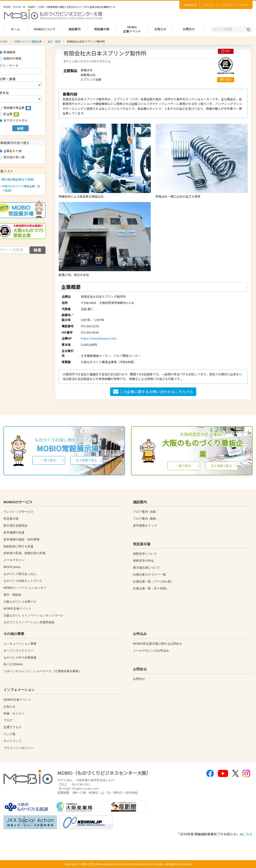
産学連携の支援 (14, 532)
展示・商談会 (12, 595)
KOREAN (243, 5)
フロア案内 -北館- (145, 512)
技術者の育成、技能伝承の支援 (24, 553)
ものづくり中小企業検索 (20, 658)
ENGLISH (208, 5)
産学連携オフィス (145, 526)
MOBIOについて (45, 29)
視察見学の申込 (143, 561)
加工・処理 (54, 41)
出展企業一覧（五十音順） (151, 588)
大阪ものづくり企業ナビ (20, 602)
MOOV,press (12, 567)
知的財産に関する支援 (18, 546)
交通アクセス (12, 727)
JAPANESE (190, 5)
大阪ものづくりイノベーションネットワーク (33, 615)
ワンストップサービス (18, 512)
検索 (20, 129)
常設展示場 (102, 29)
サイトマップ (12, 741)
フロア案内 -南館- (145, 519)
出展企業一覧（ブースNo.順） (153, 581)
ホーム (15, 29)
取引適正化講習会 (15, 526)
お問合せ (189, 29)
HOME (4, 41)
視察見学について (145, 554)
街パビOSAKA (13, 664)
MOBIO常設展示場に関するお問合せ (157, 644)
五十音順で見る (86, 460)
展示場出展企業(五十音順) (17, 179)
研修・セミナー (14, 713)
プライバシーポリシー (18, 748)
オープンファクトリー (18, 651)
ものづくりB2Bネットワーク (23, 581)
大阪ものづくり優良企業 (28, 41)
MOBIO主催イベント (132, 29)
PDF (226, 51)
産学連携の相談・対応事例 (21, 539)
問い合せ (226, 80)
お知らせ (160, 29)
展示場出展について (146, 568)
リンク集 (9, 734)
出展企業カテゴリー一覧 (149, 575)
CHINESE (226, 5)
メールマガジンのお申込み (151, 651)
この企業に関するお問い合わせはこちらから (153, 392)
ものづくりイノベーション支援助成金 (29, 622)
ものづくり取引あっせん (20, 574)
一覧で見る (49, 460)
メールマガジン (14, 560)
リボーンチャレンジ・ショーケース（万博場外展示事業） (42, 671)
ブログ (8, 720)
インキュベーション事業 (20, 644)
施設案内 (75, 29)
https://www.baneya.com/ (99, 338)
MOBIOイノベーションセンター (25, 588)
